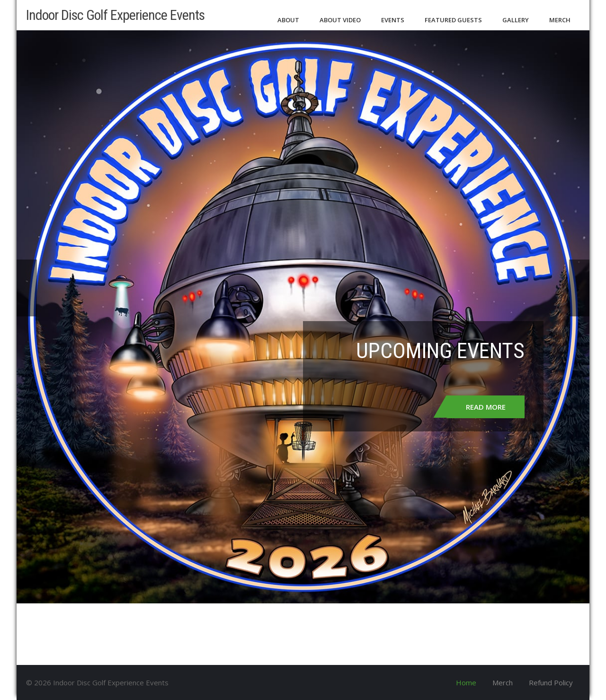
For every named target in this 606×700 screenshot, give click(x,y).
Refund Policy (551, 682)
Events (393, 20)
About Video (340, 20)
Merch (560, 20)
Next (579, 288)
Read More (486, 407)
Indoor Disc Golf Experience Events (115, 15)
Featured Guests (453, 20)
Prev (27, 288)
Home (466, 682)
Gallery (516, 20)
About (288, 20)
